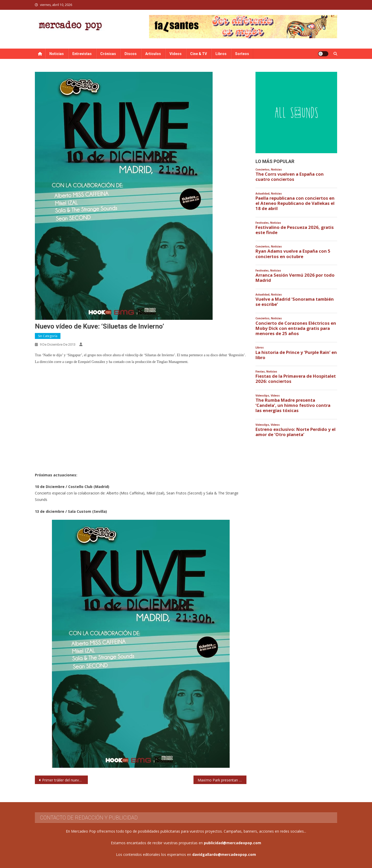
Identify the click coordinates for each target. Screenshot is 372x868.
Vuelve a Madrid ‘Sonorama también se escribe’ (295, 302)
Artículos (153, 54)
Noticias (57, 54)
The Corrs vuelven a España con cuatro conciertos (290, 177)
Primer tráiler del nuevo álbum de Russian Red (65, 780)
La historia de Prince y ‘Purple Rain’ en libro (296, 355)
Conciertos (262, 170)
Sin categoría (48, 336)
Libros (221, 54)
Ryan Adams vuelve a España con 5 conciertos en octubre (293, 254)
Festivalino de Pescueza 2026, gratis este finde (295, 230)
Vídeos (176, 54)
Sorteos (242, 54)
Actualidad (262, 194)
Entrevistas (82, 54)
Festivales (262, 223)
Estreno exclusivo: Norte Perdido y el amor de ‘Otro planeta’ (296, 432)
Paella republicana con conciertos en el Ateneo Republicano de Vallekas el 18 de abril (295, 203)
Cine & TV (199, 54)
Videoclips (262, 396)
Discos (131, 54)
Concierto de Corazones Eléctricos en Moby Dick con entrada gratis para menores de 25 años (296, 328)
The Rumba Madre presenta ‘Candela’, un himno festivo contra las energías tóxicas (293, 405)
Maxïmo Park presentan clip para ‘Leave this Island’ (222, 780)
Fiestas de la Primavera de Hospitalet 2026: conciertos (296, 379)
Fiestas (260, 372)
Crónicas (108, 54)
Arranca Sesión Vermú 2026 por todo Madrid (295, 278)
